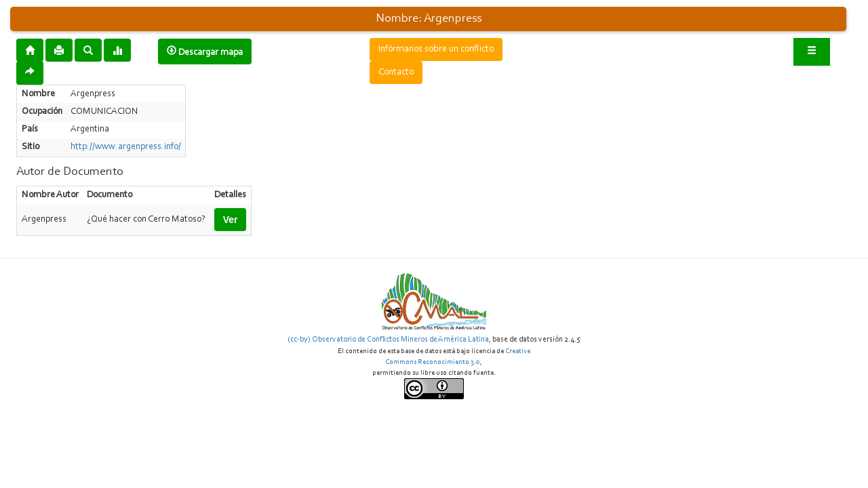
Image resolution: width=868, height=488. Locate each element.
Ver (231, 220)
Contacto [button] (396, 73)
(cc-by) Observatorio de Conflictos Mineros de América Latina (388, 340)
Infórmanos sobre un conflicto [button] (436, 49)
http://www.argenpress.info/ (126, 147)
